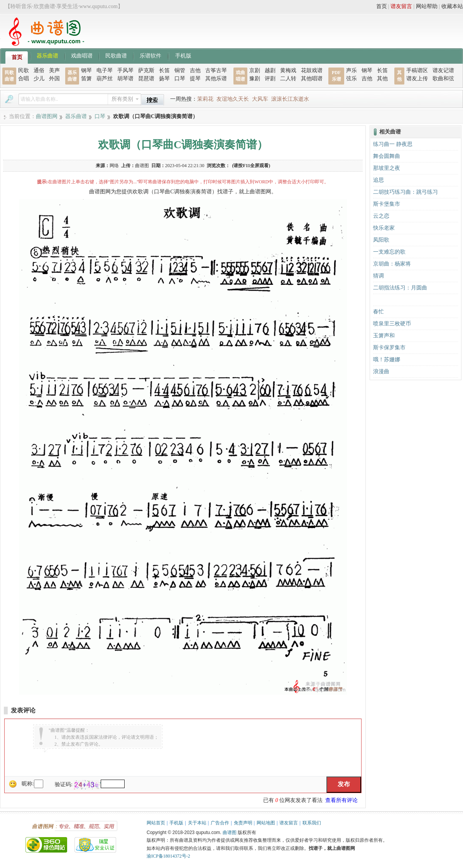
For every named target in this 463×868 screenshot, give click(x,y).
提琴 (195, 79)
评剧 (270, 79)
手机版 (183, 55)
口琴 (180, 79)
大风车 (260, 99)
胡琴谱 (125, 79)
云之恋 (381, 216)
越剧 (270, 70)
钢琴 (86, 70)
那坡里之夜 (387, 168)
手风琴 (125, 70)
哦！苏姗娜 (387, 360)
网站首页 (156, 823)
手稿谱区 (417, 70)
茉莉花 (205, 99)
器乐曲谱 (47, 55)
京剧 (255, 70)
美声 (54, 70)
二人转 (288, 79)
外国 (54, 79)
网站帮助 (427, 6)
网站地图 (266, 823)
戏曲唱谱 (82, 55)
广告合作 (220, 823)
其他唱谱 (312, 79)
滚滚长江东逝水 (290, 99)
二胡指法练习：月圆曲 (400, 288)
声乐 (351, 70)
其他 (382, 79)
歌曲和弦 (443, 79)
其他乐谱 (216, 79)
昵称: (28, 784)
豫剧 (255, 79)
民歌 (24, 70)
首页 (382, 6)
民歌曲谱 (116, 55)
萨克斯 (146, 70)
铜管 (180, 70)
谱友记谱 (443, 70)
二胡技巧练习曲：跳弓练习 (406, 192)
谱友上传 (417, 79)
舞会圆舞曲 (387, 156)
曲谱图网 (47, 116)
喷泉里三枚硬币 (392, 324)
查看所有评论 (341, 800)
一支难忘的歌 (389, 252)
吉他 (195, 70)
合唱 (24, 79)
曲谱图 (230, 832)
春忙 (379, 312)
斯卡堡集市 (387, 204)
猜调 (379, 276)
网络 (114, 166)
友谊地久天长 (233, 99)
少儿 (39, 79)
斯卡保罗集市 (389, 348)
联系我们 (312, 823)
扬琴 (164, 79)
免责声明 (243, 823)
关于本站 (197, 823)
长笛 (164, 70)
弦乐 (351, 79)
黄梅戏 (288, 70)
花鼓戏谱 (312, 70)
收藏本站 (452, 6)
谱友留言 (401, 6)
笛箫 (86, 79)
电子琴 (105, 70)
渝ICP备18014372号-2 (168, 856)
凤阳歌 (381, 240)
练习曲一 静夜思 (393, 144)
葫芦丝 (105, 79)
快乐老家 (384, 228)
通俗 (39, 70)
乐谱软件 (150, 55)
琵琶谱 (146, 79)
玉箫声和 (384, 336)
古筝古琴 (216, 70)
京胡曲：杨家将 (392, 264)
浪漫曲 (381, 371)
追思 (379, 180)
